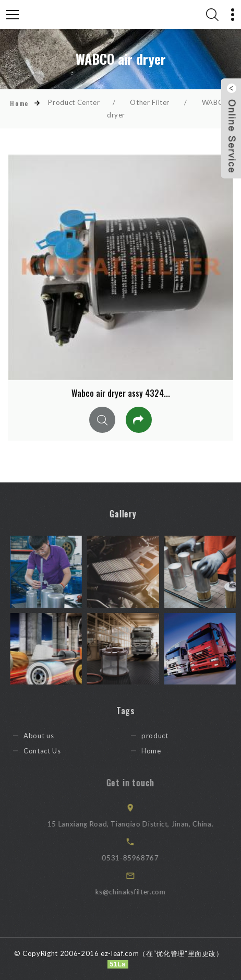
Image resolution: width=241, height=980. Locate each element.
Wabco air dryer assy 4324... (121, 393)
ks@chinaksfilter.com (140, 892)
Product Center (74, 102)
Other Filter (150, 102)
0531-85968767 (140, 858)
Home (19, 103)
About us (46, 736)
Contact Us (50, 751)
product (163, 736)
